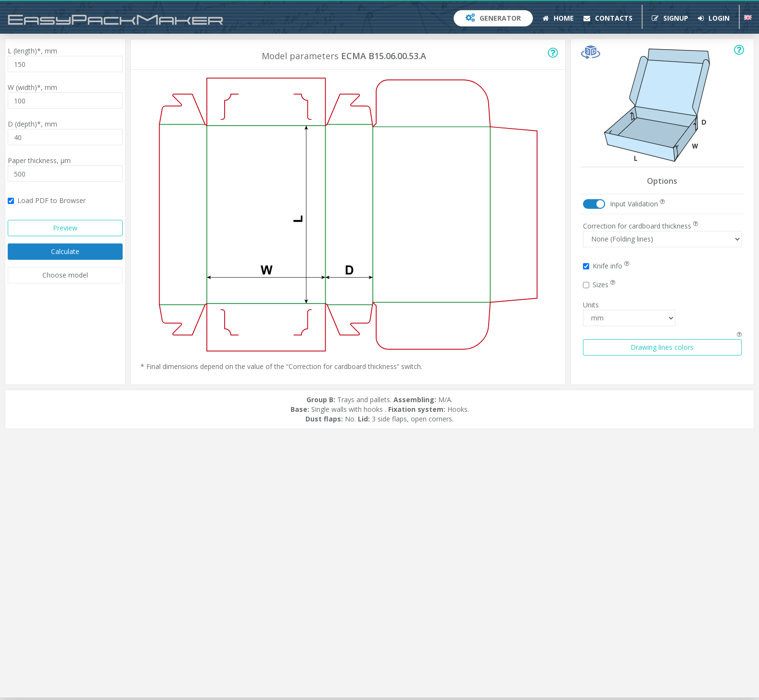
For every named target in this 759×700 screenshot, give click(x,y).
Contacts (608, 18)
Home (558, 18)
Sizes (599, 285)
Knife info (606, 266)
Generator (493, 18)
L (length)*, (32, 51)
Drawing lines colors (662, 347)
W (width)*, (32, 87)
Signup (670, 18)
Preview (65, 228)
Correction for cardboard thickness (640, 226)
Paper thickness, (39, 160)
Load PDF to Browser (47, 200)
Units (591, 305)
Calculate (65, 251)
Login (714, 18)
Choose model (65, 275)
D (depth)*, (32, 124)
